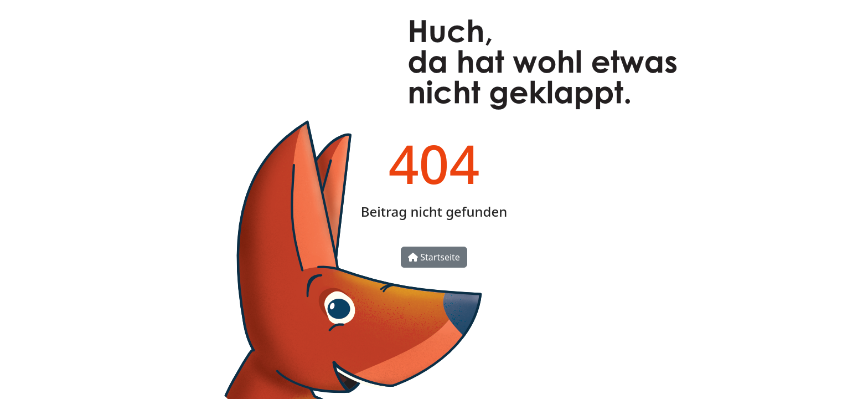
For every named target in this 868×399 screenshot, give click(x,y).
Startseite (434, 257)
